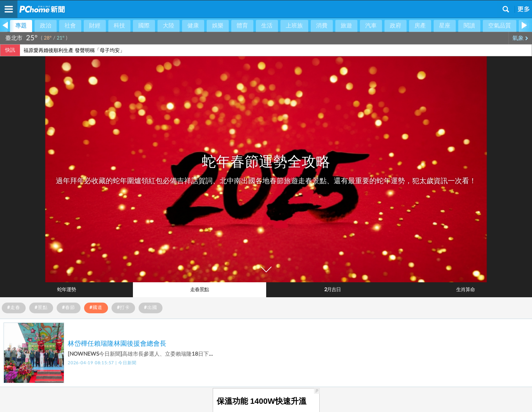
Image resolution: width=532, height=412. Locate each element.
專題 (21, 26)
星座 (445, 26)
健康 (193, 26)
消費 (322, 26)
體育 (242, 26)
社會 (70, 26)
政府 (396, 26)
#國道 (96, 308)
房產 (420, 26)
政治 (46, 26)
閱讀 (469, 26)
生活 (267, 26)
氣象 (520, 38)
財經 (95, 26)
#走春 (14, 308)
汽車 (371, 26)
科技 (119, 26)
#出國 (151, 308)
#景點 (41, 308)
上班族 (294, 26)
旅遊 (346, 26)
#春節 (69, 308)
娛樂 (218, 26)
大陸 (169, 26)
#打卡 (123, 308)
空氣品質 (500, 26)
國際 (144, 26)
